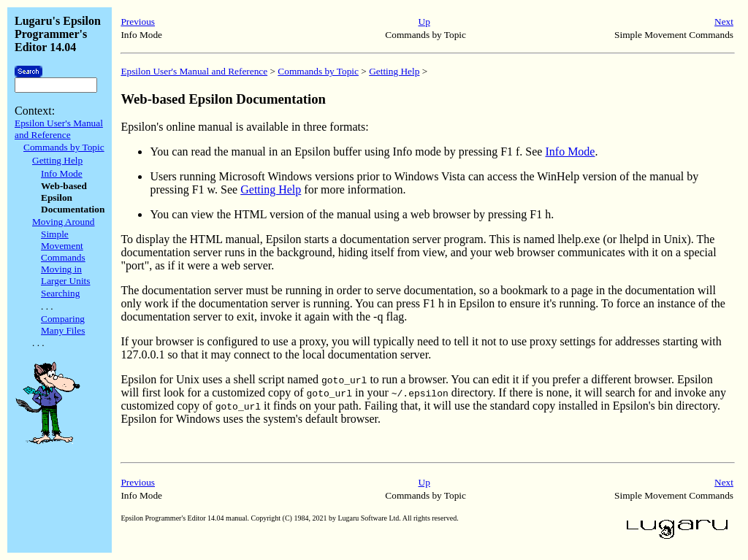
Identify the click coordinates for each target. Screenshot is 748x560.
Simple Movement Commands (63, 246)
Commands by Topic (64, 147)
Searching (60, 293)
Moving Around (64, 222)
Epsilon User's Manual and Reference (59, 129)
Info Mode (62, 173)
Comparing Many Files (63, 325)
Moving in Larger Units (66, 275)
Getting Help (57, 160)
